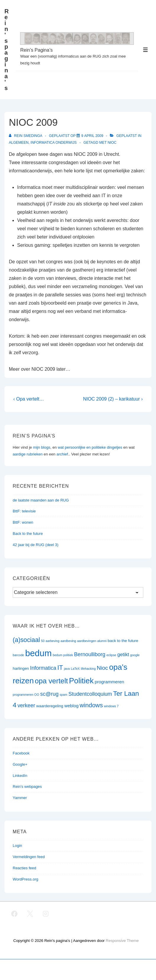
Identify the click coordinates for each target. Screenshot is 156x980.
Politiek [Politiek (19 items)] (81, 681)
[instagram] (46, 914)
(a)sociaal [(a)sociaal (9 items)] (26, 640)
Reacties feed (25, 868)
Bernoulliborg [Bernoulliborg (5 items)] (90, 654)
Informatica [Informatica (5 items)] (43, 668)
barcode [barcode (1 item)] (18, 655)
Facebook (21, 753)
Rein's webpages (27, 787)
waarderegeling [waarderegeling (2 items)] (50, 706)
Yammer (20, 798)
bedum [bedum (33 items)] (38, 653)
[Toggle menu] (146, 50)
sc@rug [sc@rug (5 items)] (49, 694)
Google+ (20, 764)
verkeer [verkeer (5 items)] (26, 705)
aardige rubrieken (28, 454)
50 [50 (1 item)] (43, 641)
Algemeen (19, 143)
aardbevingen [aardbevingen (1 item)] (87, 641)
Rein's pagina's (6, 50)
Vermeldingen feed (29, 857)
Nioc (112, 143)
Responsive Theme (122, 941)
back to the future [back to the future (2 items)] (123, 641)
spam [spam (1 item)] (64, 695)
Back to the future (28, 534)
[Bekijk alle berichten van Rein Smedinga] (26, 136)
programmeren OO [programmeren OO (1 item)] (26, 695)
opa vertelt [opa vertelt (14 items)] (51, 681)
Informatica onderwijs (53, 143)
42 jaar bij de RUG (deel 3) (36, 545)
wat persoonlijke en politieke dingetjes (90, 447)
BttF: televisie (24, 511)
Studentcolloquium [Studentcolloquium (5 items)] (90, 694)
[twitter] (30, 914)
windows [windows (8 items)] (91, 705)
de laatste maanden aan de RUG (41, 500)
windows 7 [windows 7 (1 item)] (111, 706)
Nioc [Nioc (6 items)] (103, 668)
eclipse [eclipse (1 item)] (111, 655)
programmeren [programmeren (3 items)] (109, 682)
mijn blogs (42, 447)
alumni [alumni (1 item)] (102, 641)
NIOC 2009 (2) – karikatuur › (113, 399)
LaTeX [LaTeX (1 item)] (75, 669)
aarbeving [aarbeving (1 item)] (52, 641)
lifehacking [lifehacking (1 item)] (88, 669)
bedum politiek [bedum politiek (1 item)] (63, 655)
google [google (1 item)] (135, 655)
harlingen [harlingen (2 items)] (21, 668)
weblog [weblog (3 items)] (71, 706)
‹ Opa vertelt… (29, 399)
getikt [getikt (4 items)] (123, 655)
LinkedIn (20, 776)
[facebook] (14, 914)
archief (62, 454)
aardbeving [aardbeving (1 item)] (68, 641)
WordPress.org (25, 879)
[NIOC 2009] (92, 136)
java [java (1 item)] (67, 669)
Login (17, 846)
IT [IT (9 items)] (60, 668)
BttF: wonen (23, 522)
